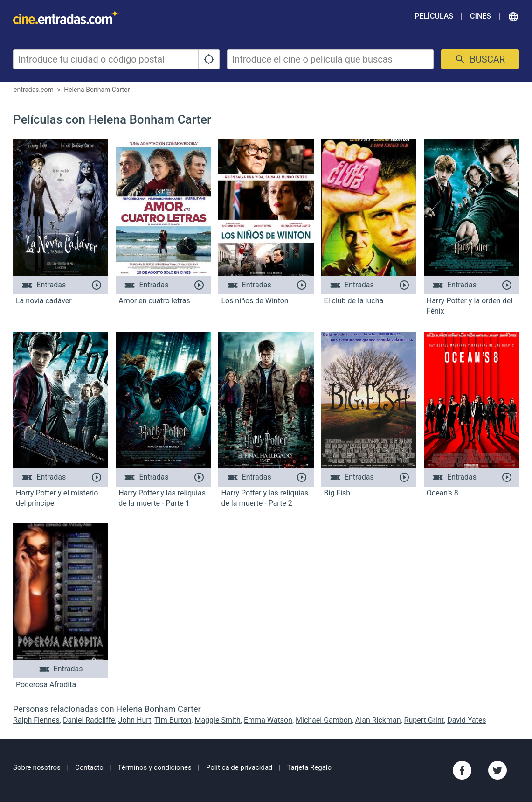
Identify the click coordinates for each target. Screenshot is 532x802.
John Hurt (135, 720)
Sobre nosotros (37, 767)
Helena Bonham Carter (97, 90)
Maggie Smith (217, 720)
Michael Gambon (324, 720)
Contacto (89, 767)
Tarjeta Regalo (309, 767)
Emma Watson (268, 720)
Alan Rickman (378, 720)
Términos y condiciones (155, 767)
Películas (434, 16)
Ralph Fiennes (36, 720)
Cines (480, 16)
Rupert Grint (424, 720)
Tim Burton (173, 720)
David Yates (466, 720)
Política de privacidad (239, 767)
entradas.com (34, 90)
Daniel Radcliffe (89, 720)
